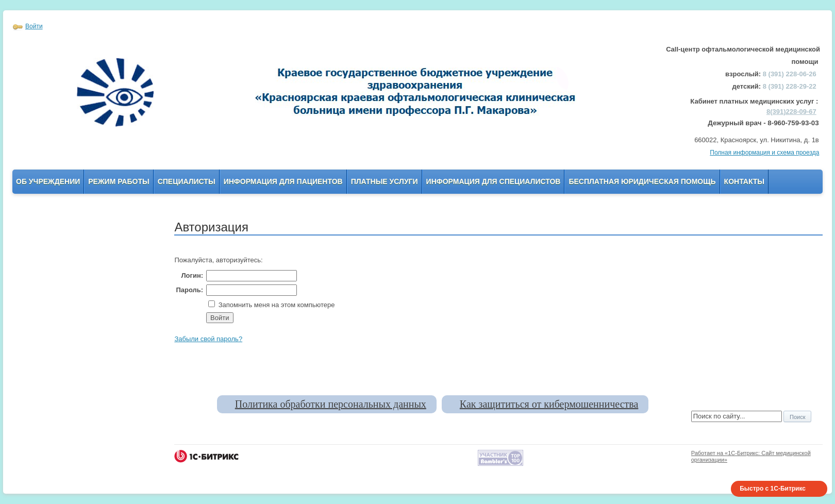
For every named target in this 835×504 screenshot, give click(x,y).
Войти (34, 26)
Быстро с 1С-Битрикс (773, 489)
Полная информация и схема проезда (764, 153)
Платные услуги (385, 181)
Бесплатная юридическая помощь (642, 181)
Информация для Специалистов (494, 181)
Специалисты (187, 181)
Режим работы (119, 181)
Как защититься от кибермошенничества (549, 404)
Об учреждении (48, 181)
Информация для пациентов (283, 181)
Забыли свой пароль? (208, 339)
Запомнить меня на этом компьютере (275, 305)
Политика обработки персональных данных (331, 404)
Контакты (744, 181)
